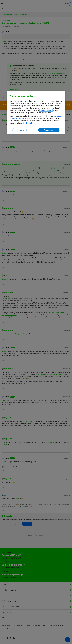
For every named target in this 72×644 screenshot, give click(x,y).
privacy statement (18, 118)
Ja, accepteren (49, 130)
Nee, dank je (23, 130)
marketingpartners (46, 110)
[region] (36, 112)
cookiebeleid (58, 116)
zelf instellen (29, 123)
